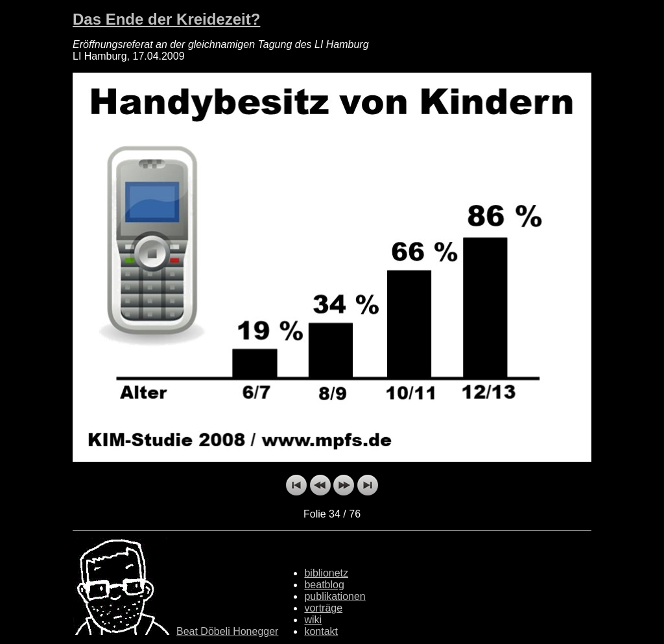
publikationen (335, 596)
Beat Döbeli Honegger (227, 631)
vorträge (323, 608)
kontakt (321, 631)
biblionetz (326, 573)
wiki (313, 620)
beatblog (324, 585)
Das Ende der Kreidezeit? (166, 19)
